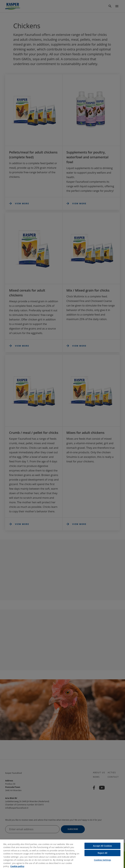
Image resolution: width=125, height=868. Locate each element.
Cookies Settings (102, 860)
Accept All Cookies (103, 846)
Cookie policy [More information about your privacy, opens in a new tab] (17, 866)
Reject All (102, 853)
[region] (62, 854)
